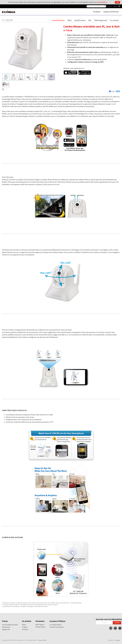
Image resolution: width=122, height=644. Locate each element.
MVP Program (40, 625)
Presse (5, 621)
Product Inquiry (40, 627)
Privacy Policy (42, 640)
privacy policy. (102, 2)
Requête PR (6, 629)
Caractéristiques (58, 20)
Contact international (56, 627)
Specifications (80, 20)
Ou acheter (114, 20)
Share (112, 91)
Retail (24, 625)
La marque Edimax (55, 625)
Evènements (6, 627)
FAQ (90, 20)
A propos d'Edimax (57, 621)
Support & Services (111, 12)
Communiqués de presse (10, 625)
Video (69, 20)
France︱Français (113, 6)
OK (117, 2)
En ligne (25, 627)
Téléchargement (101, 20)
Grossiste (25, 629)
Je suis (117, 623)
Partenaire (40, 621)
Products (97, 12)
